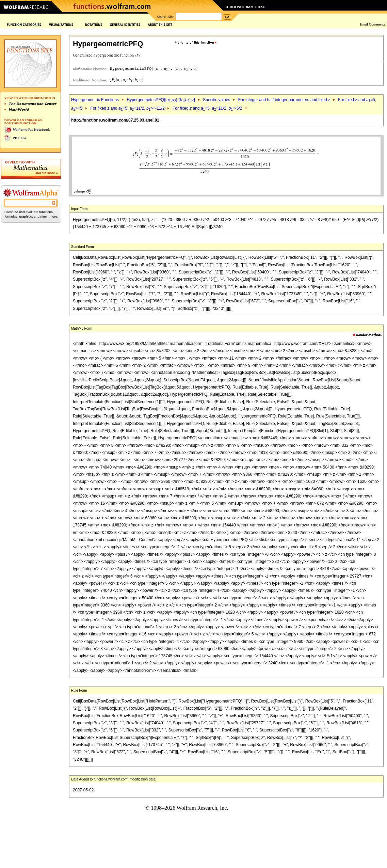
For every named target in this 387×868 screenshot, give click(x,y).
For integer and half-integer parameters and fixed (284, 100)
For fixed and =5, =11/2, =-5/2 (207, 108)
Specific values (216, 100)
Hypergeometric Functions (95, 100)
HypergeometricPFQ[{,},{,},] (161, 100)
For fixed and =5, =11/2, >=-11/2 (127, 108)
